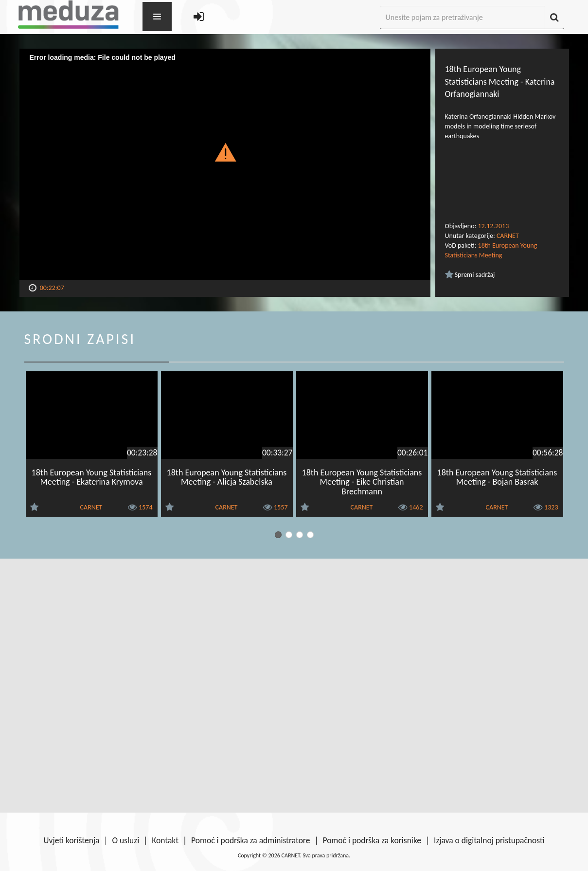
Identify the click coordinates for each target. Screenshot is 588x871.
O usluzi (126, 840)
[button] (225, 152)
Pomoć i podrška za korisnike (372, 840)
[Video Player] (225, 164)
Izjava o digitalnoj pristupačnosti (489, 840)
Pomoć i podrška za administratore (250, 840)
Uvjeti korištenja (71, 840)
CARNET (508, 236)
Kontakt (165, 840)
